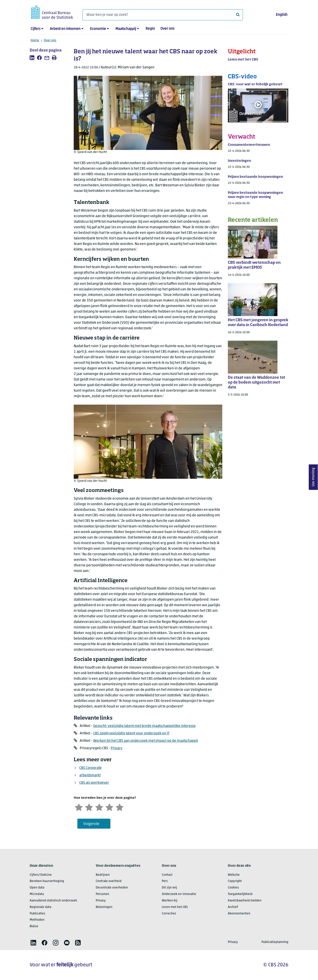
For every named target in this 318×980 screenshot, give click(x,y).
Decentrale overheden (112, 888)
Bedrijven (103, 875)
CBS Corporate (91, 768)
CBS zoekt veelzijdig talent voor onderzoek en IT (131, 733)
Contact (167, 875)
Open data (37, 888)
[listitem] (32, 58)
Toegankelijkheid (240, 894)
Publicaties (37, 914)
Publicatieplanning (275, 942)
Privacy (117, 748)
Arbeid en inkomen (65, 29)
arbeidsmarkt (90, 775)
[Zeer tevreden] (120, 807)
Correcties (169, 914)
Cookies (233, 888)
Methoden (37, 920)
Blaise (34, 926)
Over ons (167, 29)
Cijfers (35, 29)
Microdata (37, 894)
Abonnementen (239, 914)
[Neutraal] (99, 807)
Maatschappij (126, 29)
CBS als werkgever (94, 783)
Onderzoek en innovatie (179, 894)
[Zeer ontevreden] (79, 807)
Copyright (235, 881)
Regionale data (40, 907)
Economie (98, 29)
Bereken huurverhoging (47, 881)
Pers (165, 881)
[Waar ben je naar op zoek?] (163, 15)
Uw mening (313, 477)
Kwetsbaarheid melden (245, 901)
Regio (150, 29)
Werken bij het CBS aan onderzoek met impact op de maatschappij (146, 741)
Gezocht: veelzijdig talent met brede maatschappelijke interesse (144, 726)
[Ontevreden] (89, 807)
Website (234, 875)
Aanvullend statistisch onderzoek (53, 901)
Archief (233, 907)
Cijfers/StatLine (41, 875)
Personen (102, 894)
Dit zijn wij (169, 888)
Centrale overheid (109, 881)
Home (35, 40)
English (282, 15)
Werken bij (170, 901)
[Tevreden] (109, 807)
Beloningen (104, 907)
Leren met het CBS (175, 907)
